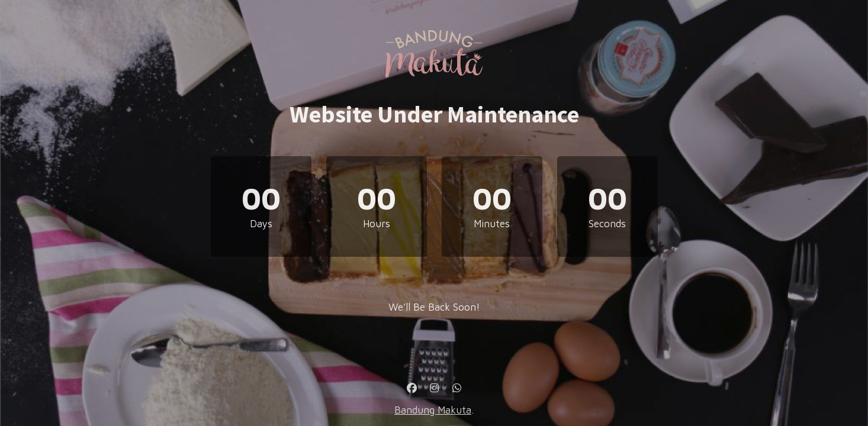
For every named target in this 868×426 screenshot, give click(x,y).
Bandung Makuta (433, 410)
